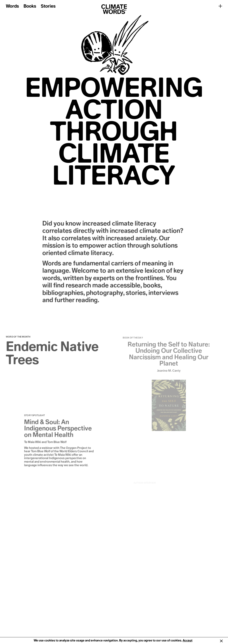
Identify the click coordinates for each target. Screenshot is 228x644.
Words (12, 6)
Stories (48, 6)
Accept (188, 640)
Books (30, 6)
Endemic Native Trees (52, 355)
